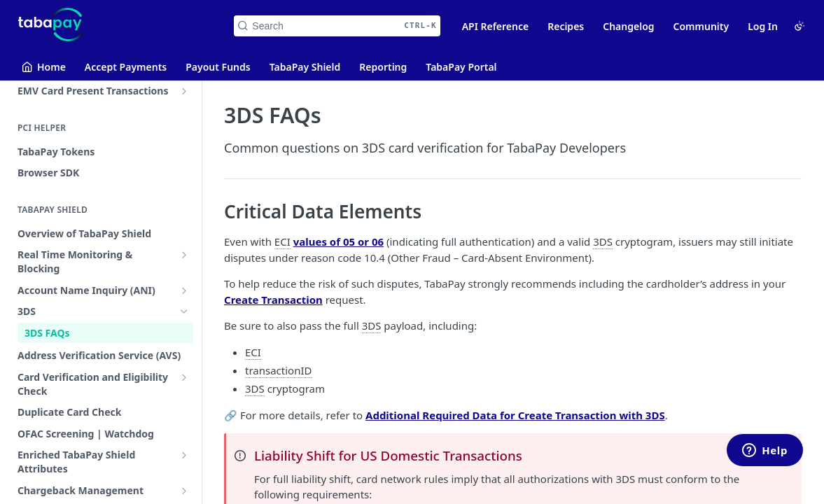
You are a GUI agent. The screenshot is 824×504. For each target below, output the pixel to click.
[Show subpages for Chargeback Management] (184, 491)
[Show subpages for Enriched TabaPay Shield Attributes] (184, 455)
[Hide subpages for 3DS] (184, 311)
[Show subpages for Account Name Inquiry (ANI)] (184, 290)
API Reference (496, 26)
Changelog (628, 26)
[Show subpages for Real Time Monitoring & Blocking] (184, 255)
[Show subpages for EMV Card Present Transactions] (184, 91)
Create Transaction (273, 300)
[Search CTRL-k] (337, 26)
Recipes (566, 26)
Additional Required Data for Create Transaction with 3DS (515, 415)
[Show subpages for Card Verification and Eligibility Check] (184, 377)
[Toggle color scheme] (799, 26)
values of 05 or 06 (338, 241)
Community (701, 26)
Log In (763, 26)
